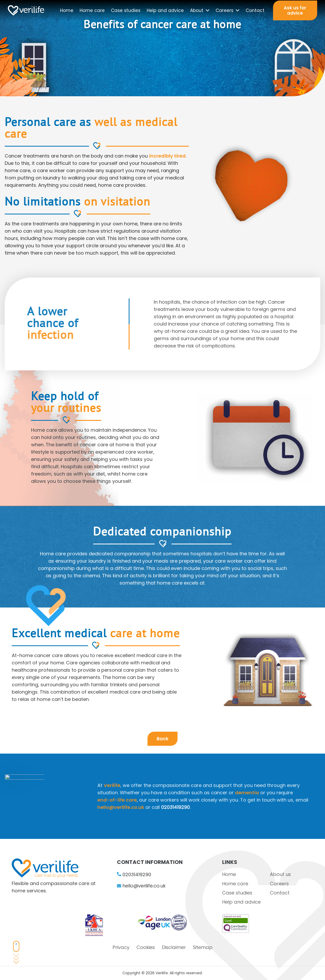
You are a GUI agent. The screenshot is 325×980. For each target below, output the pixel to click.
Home (229, 874)
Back (163, 739)
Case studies (237, 893)
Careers (279, 884)
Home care (235, 884)
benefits (232, 77)
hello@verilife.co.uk (178, 807)
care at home (117, 652)
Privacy (121, 947)
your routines (84, 425)
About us (280, 874)
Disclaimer (174, 947)
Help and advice (241, 902)
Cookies (146, 947)
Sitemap (203, 947)
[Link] (26, 10)
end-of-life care (175, 800)
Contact (280, 893)
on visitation (117, 202)
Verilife (170, 785)
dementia (305, 793)
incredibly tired (167, 156)
